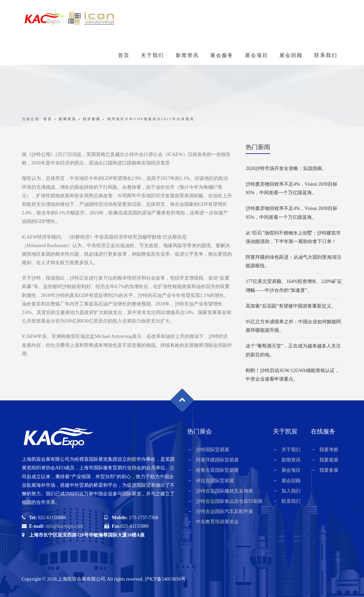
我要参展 (329, 470)
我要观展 (329, 460)
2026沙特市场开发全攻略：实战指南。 (286, 168)
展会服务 (222, 55)
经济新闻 (92, 119)
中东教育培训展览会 (217, 522)
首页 (124, 55)
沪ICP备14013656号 (165, 579)
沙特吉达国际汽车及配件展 (224, 511)
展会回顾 (291, 55)
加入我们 (291, 491)
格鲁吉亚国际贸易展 (217, 470)
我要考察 (329, 450)
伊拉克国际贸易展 (215, 481)
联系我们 (326, 55)
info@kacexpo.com (64, 526)
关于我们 (152, 55)
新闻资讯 (187, 55)
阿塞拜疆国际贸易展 (217, 460)
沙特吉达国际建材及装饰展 (224, 491)
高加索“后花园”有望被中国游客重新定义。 (291, 306)
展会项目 (257, 55)
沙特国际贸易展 (213, 450)
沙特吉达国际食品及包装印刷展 (229, 501)
